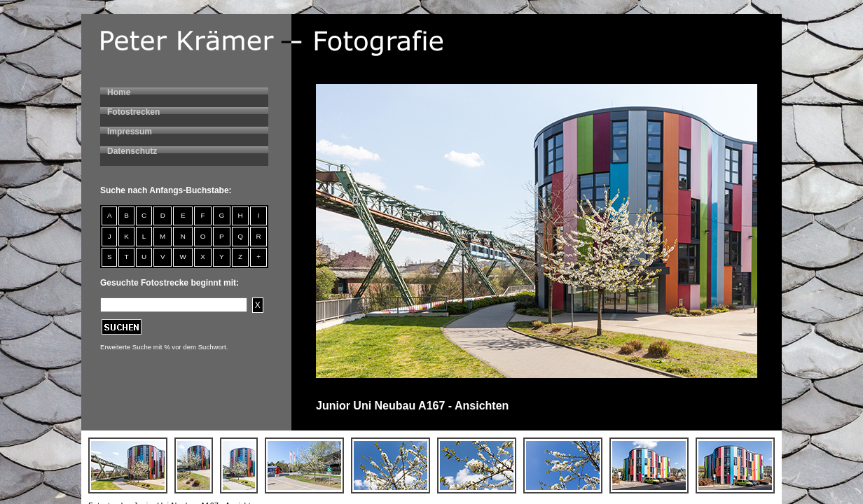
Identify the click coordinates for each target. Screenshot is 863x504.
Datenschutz (132, 151)
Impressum (130, 132)
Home (119, 92)
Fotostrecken (133, 112)
